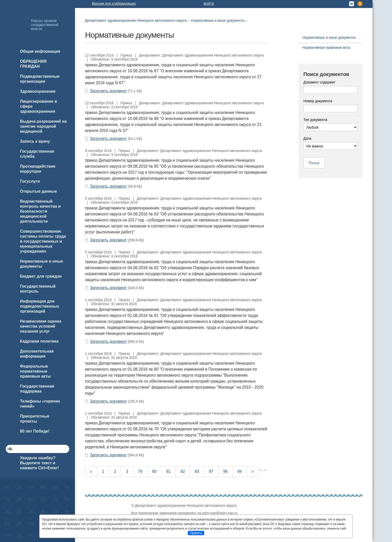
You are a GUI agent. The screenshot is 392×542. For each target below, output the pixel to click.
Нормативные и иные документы (218, 20)
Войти (209, 4)
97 (211, 471)
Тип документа (315, 120)
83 (197, 471)
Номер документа (318, 101)
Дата (307, 138)
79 (140, 471)
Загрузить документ (108, 91)
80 (154, 471)
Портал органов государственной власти (45, 25)
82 (183, 471)
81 (168, 471)
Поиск (314, 163)
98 (225, 471)
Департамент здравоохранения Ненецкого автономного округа (136, 20)
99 (239, 471)
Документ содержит (319, 82)
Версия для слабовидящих (114, 3)
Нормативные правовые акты (326, 47)
